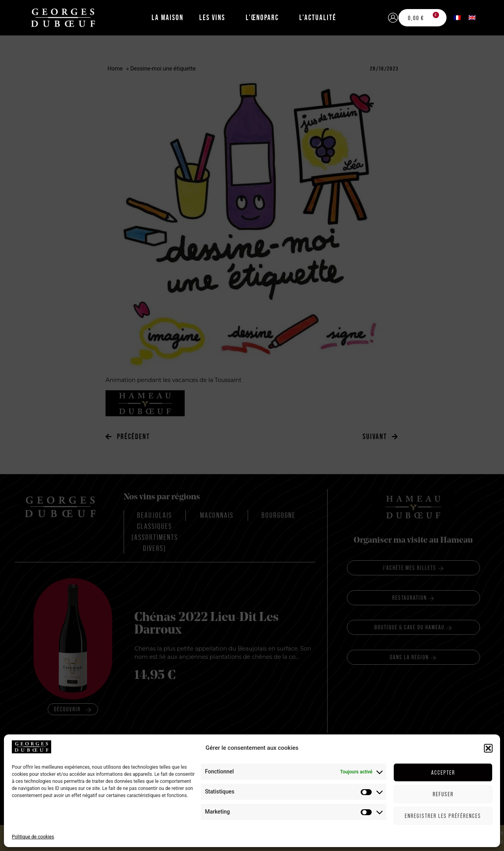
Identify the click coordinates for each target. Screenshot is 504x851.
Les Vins (212, 18)
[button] (488, 832)
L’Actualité (318, 18)
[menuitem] (457, 18)
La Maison (168, 18)
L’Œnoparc (262, 18)
